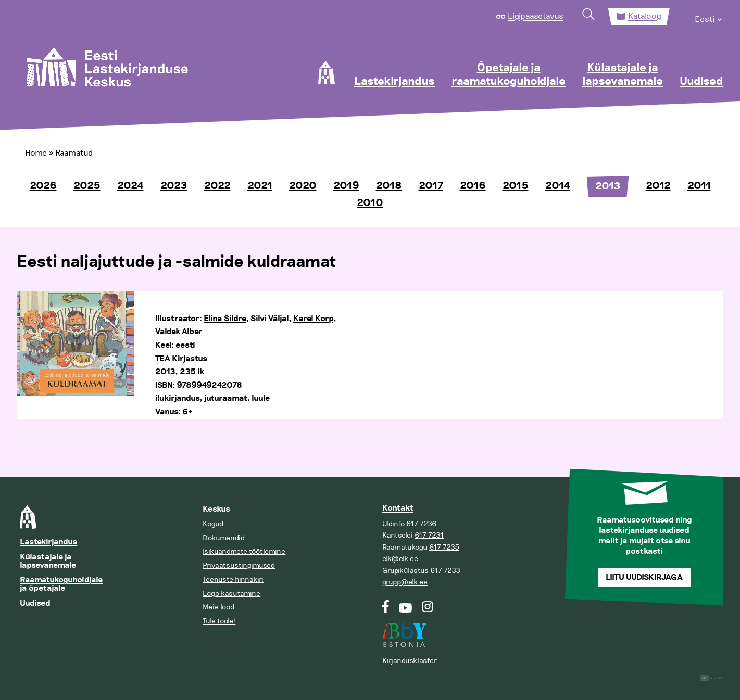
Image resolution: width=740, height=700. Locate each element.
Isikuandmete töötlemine (244, 551)
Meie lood (218, 607)
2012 (658, 186)
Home (36, 153)
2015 (516, 186)
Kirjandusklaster (410, 661)
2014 (558, 186)
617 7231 (429, 535)
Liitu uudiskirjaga (644, 577)
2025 (87, 186)
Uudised (701, 82)
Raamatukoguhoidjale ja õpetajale (61, 584)
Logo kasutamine (231, 594)
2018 (389, 186)
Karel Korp (313, 319)
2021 (260, 186)
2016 (473, 186)
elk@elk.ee (400, 559)
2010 (370, 203)
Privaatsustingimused (239, 565)
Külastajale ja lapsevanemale (623, 75)
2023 (174, 186)
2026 (43, 186)
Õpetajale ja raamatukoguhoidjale (509, 75)
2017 (431, 186)
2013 (608, 186)
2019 (346, 186)
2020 (303, 186)
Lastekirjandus (394, 82)
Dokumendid (224, 538)
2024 (130, 186)
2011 (699, 186)
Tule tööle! (219, 621)
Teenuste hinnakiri (233, 580)
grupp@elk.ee (405, 582)
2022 (217, 186)
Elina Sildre (225, 319)
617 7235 (444, 547)
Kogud (213, 524)
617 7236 (421, 524)
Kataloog (645, 16)
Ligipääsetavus (536, 16)
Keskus (216, 509)
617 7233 (445, 571)
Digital (712, 678)
